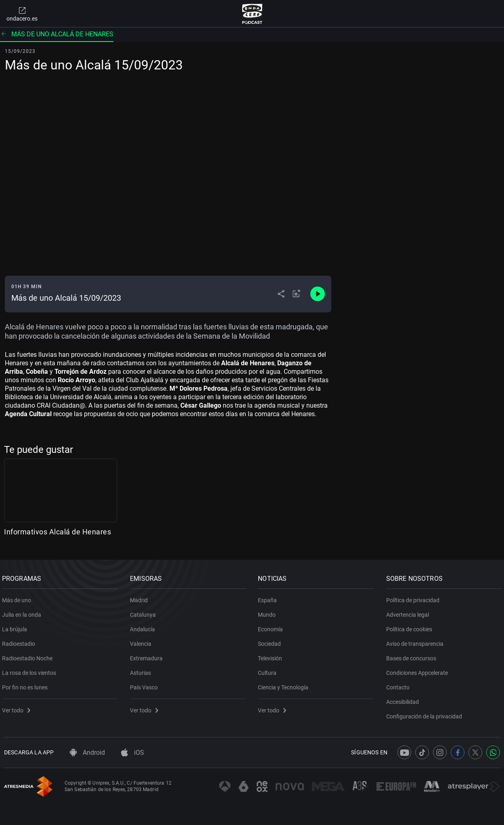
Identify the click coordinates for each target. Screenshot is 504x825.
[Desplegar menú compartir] (281, 294)
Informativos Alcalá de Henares (58, 532)
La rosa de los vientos (31, 670)
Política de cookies (411, 626)
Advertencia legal (410, 612)
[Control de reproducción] (318, 294)
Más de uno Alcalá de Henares (57, 34)
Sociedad (272, 641)
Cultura (270, 670)
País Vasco (146, 685)
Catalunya (145, 612)
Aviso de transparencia (417, 641)
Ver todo (18, 708)
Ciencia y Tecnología (285, 685)
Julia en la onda (24, 612)
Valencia (143, 641)
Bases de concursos (413, 655)
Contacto (400, 685)
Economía (273, 626)
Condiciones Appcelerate (419, 670)
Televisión (272, 655)
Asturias (142, 670)
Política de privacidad (415, 597)
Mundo (269, 612)
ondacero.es (22, 14)
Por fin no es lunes (27, 685)
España (270, 597)
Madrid (141, 597)
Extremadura (148, 655)
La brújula (17, 626)
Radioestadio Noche (29, 655)
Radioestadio (21, 641)
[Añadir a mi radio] (297, 294)
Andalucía (144, 626)
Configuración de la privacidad (426, 714)
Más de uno (19, 597)
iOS (133, 753)
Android (87, 753)
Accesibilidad (405, 699)
